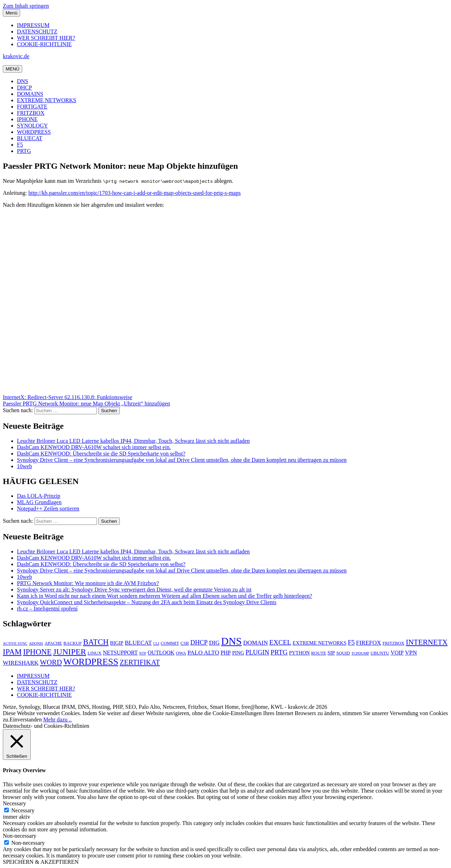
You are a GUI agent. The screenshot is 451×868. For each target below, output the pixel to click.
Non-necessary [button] (20, 836)
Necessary (23, 810)
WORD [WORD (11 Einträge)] (51, 662)
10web (24, 466)
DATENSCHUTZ (37, 32)
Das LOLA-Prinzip (39, 496)
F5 (20, 145)
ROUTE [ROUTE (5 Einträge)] (319, 653)
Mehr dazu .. (58, 720)
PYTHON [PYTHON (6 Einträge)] (299, 653)
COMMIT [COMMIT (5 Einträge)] (170, 643)
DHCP (24, 88)
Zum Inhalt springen (26, 6)
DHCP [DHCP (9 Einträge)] (199, 643)
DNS (23, 81)
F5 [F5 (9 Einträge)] (351, 643)
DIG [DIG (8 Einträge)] (214, 643)
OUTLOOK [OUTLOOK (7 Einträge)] (161, 653)
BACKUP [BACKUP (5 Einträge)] (73, 643)
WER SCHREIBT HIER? (46, 38)
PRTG (24, 151)
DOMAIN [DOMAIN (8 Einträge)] (255, 643)
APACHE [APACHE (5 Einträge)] (53, 643)
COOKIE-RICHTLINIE (44, 44)
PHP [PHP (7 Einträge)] (226, 653)
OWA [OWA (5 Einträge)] (181, 653)
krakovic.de (16, 56)
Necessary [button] (14, 803)
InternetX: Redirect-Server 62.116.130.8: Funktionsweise (67, 397)
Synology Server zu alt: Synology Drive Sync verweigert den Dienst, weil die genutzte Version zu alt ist (134, 590)
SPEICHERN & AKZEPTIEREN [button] (41, 862)
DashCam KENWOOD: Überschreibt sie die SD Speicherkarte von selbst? (101, 454)
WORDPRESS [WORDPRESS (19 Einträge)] (91, 662)
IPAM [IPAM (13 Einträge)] (12, 652)
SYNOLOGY (32, 126)
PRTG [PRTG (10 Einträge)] (279, 652)
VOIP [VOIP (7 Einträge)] (397, 653)
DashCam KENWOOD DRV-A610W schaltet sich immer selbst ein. (94, 447)
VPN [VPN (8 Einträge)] (411, 653)
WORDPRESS (34, 132)
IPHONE (27, 119)
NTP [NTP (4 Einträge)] (143, 653)
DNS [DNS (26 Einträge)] (231, 641)
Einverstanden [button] (26, 720)
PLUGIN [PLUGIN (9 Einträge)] (257, 652)
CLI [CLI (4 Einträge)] (156, 643)
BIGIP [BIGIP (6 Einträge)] (117, 643)
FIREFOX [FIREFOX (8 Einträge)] (369, 643)
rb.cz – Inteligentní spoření (47, 609)
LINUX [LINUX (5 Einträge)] (94, 653)
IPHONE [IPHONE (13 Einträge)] (37, 652)
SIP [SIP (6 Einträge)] (331, 653)
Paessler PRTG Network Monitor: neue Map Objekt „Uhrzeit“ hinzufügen (86, 404)
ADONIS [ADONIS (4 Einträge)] (36, 643)
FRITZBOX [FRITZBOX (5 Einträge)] (394, 643)
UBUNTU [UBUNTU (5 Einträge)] (380, 653)
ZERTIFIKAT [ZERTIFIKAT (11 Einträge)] (140, 662)
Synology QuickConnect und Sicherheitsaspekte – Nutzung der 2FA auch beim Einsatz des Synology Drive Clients (147, 602)
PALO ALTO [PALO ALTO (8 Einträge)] (203, 653)
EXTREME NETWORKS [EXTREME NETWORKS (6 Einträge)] (320, 643)
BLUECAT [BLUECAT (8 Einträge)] (138, 643)
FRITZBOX (31, 113)
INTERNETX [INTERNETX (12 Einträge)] (427, 642)
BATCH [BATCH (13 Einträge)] (96, 642)
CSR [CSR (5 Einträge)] (185, 643)
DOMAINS (30, 94)
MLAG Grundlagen (39, 502)
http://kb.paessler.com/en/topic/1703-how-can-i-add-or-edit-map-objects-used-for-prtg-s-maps (134, 193)
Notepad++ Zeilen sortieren (48, 509)
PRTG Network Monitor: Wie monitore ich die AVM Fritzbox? (88, 583)
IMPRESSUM (33, 25)
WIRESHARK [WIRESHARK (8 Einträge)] (21, 663)
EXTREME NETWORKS (47, 100)
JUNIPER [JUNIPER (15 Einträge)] (70, 652)
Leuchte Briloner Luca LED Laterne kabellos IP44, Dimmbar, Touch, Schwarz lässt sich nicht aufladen (133, 441)
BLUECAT (30, 138)
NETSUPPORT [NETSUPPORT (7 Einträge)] (120, 653)
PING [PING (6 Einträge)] (238, 653)
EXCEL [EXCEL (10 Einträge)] (280, 642)
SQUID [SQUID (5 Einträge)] (343, 653)
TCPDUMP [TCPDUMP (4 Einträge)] (360, 653)
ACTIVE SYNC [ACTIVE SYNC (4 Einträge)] (15, 643)
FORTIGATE (32, 107)
